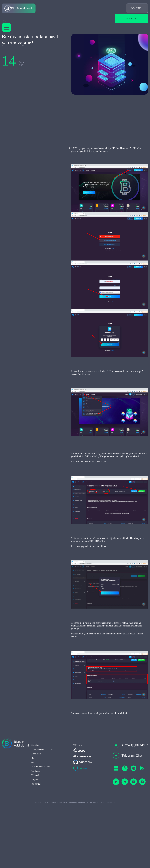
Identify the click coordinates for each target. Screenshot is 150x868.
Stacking (35, 809)
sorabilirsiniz (111, 777)
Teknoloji (35, 839)
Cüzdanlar (36, 835)
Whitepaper (78, 809)
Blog (33, 822)
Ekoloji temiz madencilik (42, 814)
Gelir (34, 826)
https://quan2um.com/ (69, 161)
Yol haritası (36, 848)
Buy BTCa (131, 19)
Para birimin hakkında (41, 831)
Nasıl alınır (36, 818)
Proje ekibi (36, 844)
